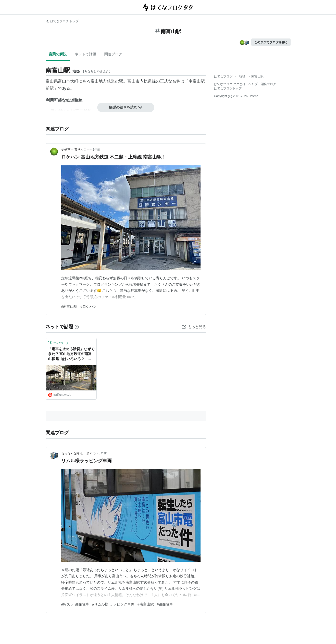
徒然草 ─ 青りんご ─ (75, 150)
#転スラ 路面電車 (75, 604)
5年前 (103, 453)
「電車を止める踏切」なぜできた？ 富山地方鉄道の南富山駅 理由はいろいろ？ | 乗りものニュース (71, 354)
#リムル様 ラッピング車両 (113, 604)
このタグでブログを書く (271, 42)
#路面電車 (165, 604)
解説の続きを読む (126, 107)
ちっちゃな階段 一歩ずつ (78, 453)
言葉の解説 (58, 54)
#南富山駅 (69, 306)
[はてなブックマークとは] (77, 327)
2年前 (97, 150)
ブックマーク (58, 343)
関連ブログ (113, 54)
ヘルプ (253, 84)
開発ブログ (268, 84)
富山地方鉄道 (103, 81)
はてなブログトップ (228, 88)
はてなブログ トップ (62, 21)
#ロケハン (89, 306)
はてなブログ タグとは (230, 84)
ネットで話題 (85, 54)
